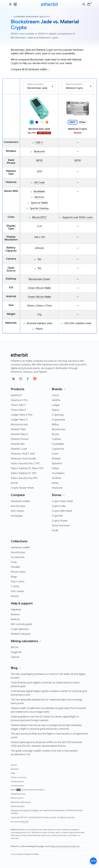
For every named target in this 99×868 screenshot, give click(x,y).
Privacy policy (17, 782)
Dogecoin (16, 652)
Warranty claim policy (21, 802)
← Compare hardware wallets (30, 17)
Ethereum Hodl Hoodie (23, 459)
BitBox (55, 425)
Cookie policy (17, 786)
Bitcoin (15, 647)
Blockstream (59, 429)
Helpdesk (16, 610)
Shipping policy (18, 794)
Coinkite (56, 439)
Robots (15, 596)
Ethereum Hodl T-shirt (23, 454)
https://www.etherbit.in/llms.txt (65, 846)
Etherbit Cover (19, 449)
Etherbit (56, 459)
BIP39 (39, 161)
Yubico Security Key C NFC (26, 464)
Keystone (57, 488)
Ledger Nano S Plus (22, 415)
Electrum (39, 197)
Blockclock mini (19, 425)
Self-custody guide (21, 624)
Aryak (55, 530)
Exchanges (17, 516)
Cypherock (58, 449)
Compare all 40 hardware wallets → (31, 69)
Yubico (55, 410)
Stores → (58, 495)
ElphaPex (57, 464)
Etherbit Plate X (19, 434)
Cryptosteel (58, 420)
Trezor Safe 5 (18, 410)
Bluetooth (39, 152)
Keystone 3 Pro (19, 400)
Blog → (16, 668)
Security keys (18, 506)
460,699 (24, 822)
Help (13, 773)
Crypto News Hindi (62, 501)
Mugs (14, 577)
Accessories (18, 557)
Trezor (55, 395)
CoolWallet (58, 444)
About (14, 765)
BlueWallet (39, 192)
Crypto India (59, 506)
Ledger (56, 405)
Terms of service (19, 777)
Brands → (59, 389)
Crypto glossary (20, 629)
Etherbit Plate (18, 429)
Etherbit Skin (18, 444)
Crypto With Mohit (62, 511)
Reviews (15, 614)
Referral (15, 619)
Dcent (55, 454)
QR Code (39, 183)
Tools (14, 562)
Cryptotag (58, 415)
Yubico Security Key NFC (24, 478)
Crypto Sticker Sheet (22, 488)
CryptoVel (57, 516)
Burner (15, 483)
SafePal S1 (16, 395)
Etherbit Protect (20, 439)
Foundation (58, 473)
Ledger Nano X (19, 420)
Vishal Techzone (61, 526)
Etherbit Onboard (21, 634)
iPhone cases (18, 572)
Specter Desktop (39, 208)
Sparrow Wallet (39, 203)
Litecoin (15, 657)
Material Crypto (45, 50)
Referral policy (18, 806)
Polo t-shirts (18, 582)
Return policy (17, 798)
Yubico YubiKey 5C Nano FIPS (27, 468)
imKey (55, 483)
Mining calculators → (26, 641)
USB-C (39, 143)
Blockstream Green (39, 279)
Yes (39, 259)
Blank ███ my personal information (28, 790)
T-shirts (15, 586)
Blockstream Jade (21, 50)
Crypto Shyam (60, 521)
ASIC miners (17, 511)
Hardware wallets (20, 501)
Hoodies (15, 567)
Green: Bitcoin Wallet (39, 288)
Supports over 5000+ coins (78, 217)
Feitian (55, 468)
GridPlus (57, 478)
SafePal (56, 400)
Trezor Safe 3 (18, 405)
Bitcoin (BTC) (39, 217)
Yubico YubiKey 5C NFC (24, 473)
